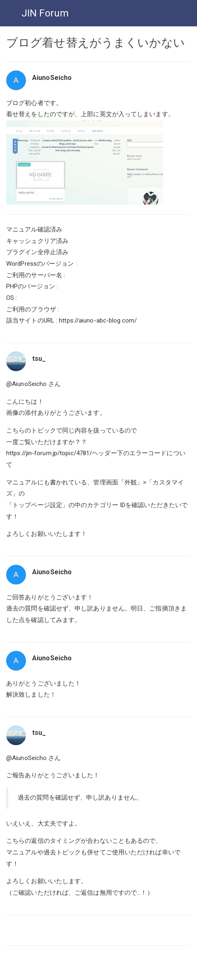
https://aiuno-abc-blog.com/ (98, 320)
